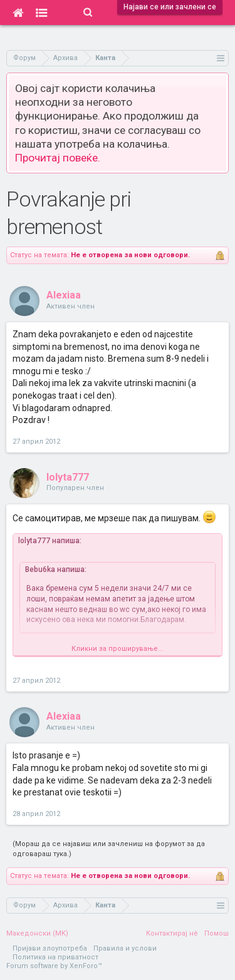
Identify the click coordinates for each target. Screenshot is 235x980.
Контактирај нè (172, 933)
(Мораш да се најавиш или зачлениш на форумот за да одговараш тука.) (109, 849)
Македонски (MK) (37, 933)
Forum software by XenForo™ (54, 966)
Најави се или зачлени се (170, 7)
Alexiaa (64, 295)
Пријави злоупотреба (50, 948)
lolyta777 (68, 477)
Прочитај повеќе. (58, 158)
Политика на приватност (55, 957)
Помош (217, 933)
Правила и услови (125, 948)
